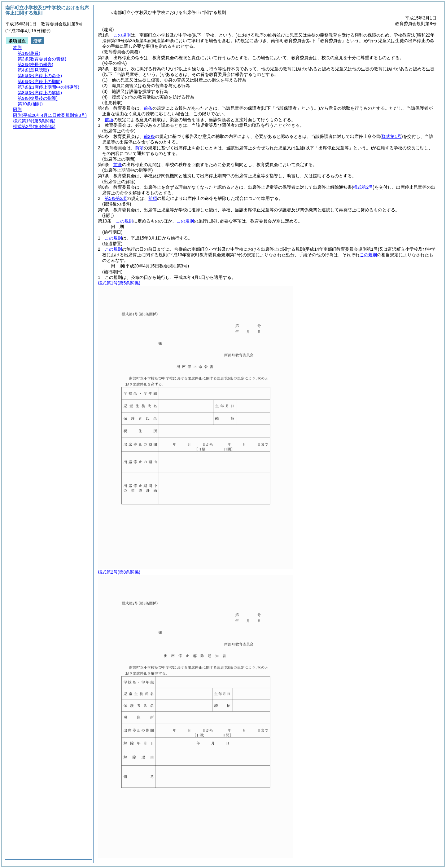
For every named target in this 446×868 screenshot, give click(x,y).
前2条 (149, 136)
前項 (109, 120)
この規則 (122, 35)
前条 (148, 108)
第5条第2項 (116, 198)
